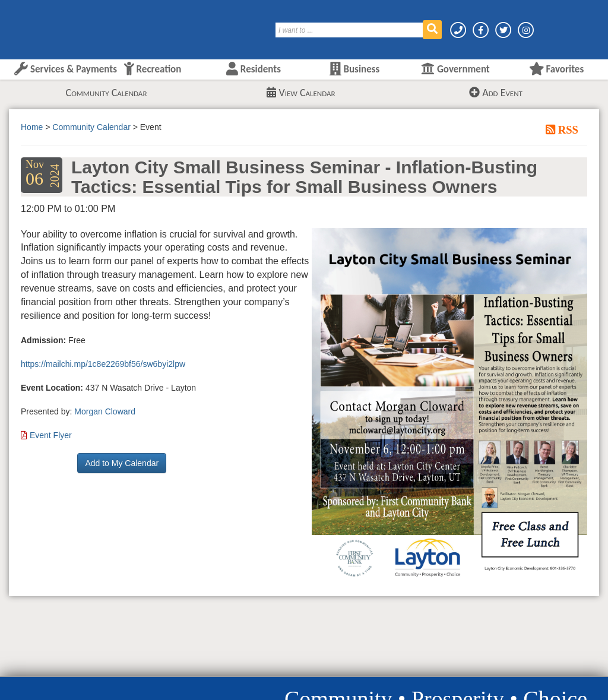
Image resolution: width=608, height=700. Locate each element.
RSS (567, 129)
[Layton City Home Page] (45, 26)
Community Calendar (107, 93)
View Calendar (301, 93)
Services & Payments (66, 69)
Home (32, 127)
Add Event (496, 93)
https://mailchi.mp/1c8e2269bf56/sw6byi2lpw (103, 364)
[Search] (350, 30)
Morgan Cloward (105, 411)
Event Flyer (51, 435)
